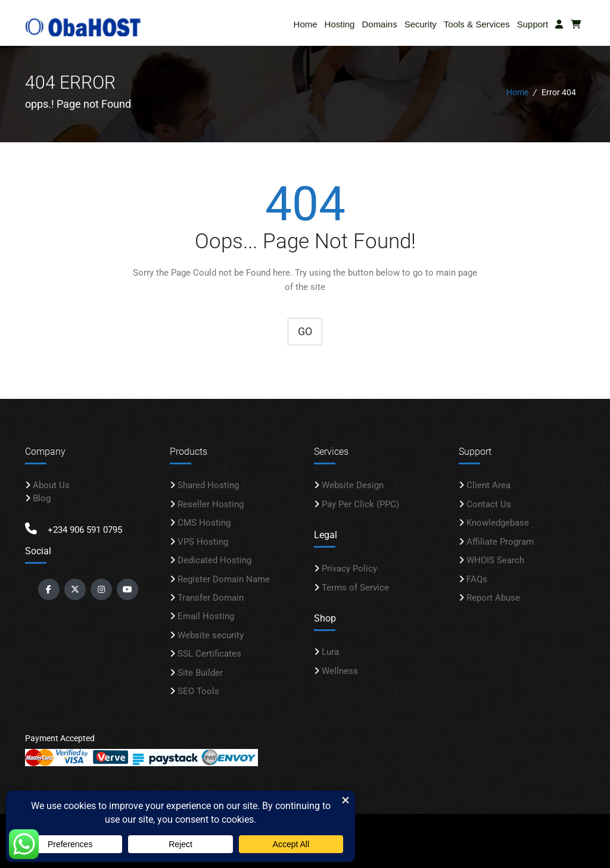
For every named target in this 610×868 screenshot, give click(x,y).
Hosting (340, 24)
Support (533, 24)
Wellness (340, 670)
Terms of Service (355, 587)
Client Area (488, 485)
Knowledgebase (498, 523)
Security (421, 24)
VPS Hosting (203, 541)
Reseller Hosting (211, 504)
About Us (51, 485)
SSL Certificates (209, 654)
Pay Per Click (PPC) (360, 504)
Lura (330, 652)
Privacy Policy (349, 569)
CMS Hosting (204, 523)
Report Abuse (493, 597)
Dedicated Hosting (214, 560)
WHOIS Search (495, 560)
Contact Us (489, 504)
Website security (211, 635)
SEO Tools (198, 691)
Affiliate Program (500, 541)
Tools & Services (477, 24)
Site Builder (200, 672)
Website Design (353, 485)
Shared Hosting (208, 485)
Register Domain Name (224, 579)
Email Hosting (206, 616)
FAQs (477, 579)
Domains (379, 24)
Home (306, 24)
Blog (42, 498)
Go (305, 331)
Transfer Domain (211, 597)
